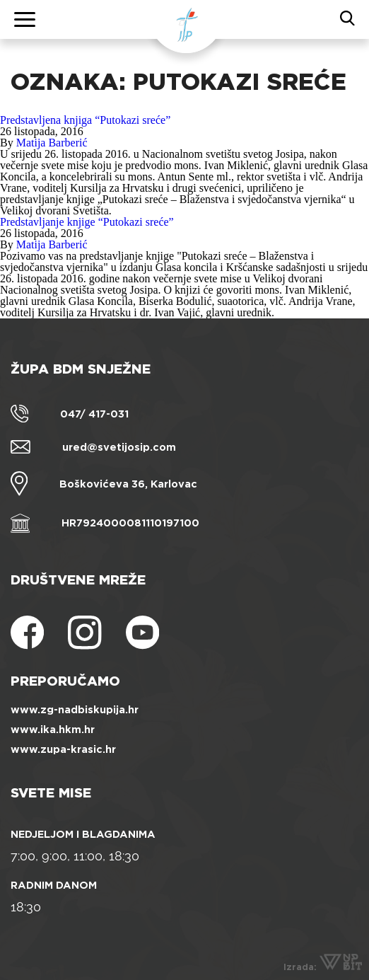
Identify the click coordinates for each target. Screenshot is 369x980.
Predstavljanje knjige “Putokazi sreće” (87, 222)
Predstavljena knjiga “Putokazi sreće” (85, 120)
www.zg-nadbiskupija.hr (75, 710)
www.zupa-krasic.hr (63, 749)
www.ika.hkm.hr (53, 730)
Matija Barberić (52, 143)
